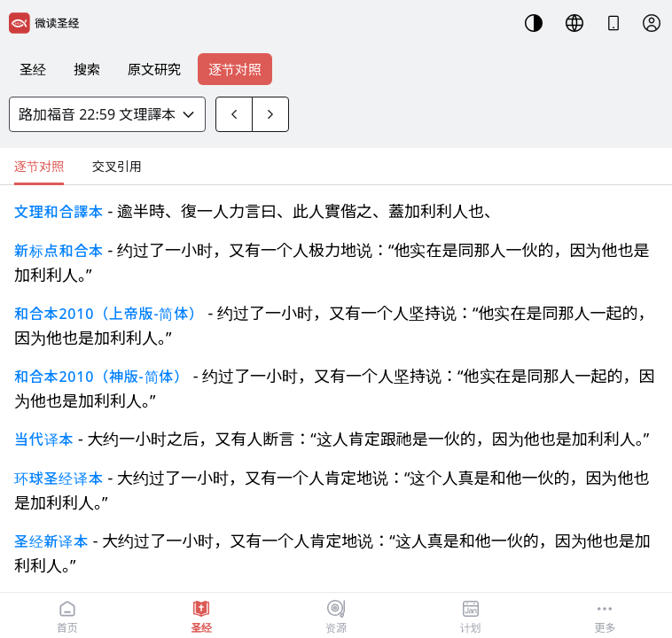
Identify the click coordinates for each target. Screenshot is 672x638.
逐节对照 (235, 69)
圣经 (33, 69)
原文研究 (154, 69)
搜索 (87, 69)
